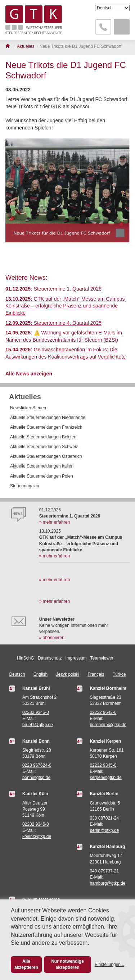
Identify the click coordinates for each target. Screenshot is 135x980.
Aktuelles (25, 397)
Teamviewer (102, 658)
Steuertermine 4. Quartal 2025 (53, 323)
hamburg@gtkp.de (107, 883)
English (40, 674)
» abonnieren (52, 638)
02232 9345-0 (36, 712)
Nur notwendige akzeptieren (67, 964)
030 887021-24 (104, 818)
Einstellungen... (109, 965)
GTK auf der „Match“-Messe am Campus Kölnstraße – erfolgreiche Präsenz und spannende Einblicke (65, 306)
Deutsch (17, 674)
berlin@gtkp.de (104, 830)
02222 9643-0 (103, 712)
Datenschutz (50, 658)
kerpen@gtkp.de (105, 778)
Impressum (76, 658)
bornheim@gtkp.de (108, 725)
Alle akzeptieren (26, 964)
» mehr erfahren (55, 522)
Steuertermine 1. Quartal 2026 (53, 289)
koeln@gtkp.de (37, 837)
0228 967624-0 (37, 765)
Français (96, 674)
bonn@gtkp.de (36, 778)
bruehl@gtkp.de (38, 725)
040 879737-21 (104, 871)
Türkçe (119, 674)
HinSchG (26, 658)
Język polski (68, 674)
